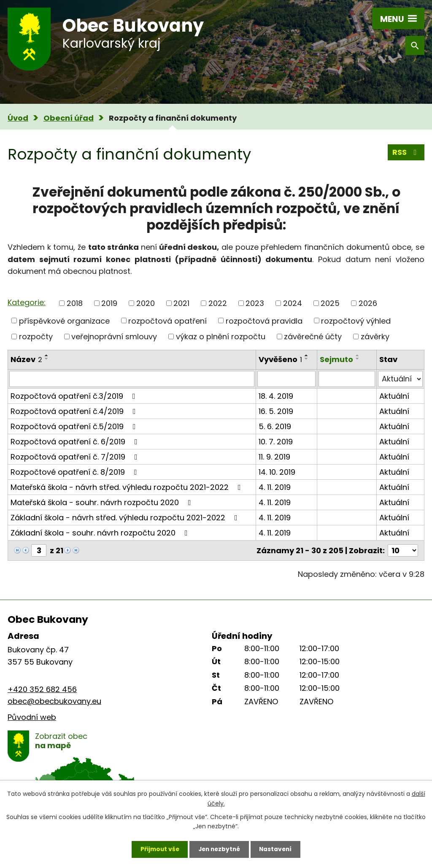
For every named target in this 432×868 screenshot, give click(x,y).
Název (26, 359)
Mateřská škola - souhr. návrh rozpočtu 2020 (103, 502)
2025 (330, 303)
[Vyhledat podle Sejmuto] (347, 379)
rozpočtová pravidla (264, 320)
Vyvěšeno (280, 359)
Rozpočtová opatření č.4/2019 (75, 411)
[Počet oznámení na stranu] (403, 550)
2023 (255, 303)
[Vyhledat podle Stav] (400, 379)
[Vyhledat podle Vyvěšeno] (286, 379)
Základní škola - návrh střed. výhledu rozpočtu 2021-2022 (126, 518)
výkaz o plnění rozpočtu (221, 337)
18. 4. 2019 (276, 396)
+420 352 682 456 (42, 689)
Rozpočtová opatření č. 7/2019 (76, 457)
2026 (368, 303)
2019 (109, 303)
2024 (293, 303)
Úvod (18, 118)
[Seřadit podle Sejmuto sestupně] (358, 359)
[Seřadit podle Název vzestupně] (47, 355)
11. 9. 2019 (274, 457)
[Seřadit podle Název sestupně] (47, 359)
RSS (406, 153)
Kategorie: (27, 302)
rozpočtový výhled (356, 320)
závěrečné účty (313, 337)
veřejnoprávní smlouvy (114, 337)
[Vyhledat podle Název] (132, 379)
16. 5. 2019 (276, 411)
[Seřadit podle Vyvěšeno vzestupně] (307, 355)
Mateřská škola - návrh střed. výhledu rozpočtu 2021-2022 (127, 487)
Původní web (32, 717)
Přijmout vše (158, 849)
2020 (146, 303)
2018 (75, 303)
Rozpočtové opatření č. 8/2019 (76, 472)
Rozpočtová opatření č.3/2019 (75, 396)
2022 (218, 303)
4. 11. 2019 (275, 487)
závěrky (375, 337)
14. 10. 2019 (277, 472)
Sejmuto (336, 359)
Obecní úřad (69, 118)
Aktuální (394, 396)
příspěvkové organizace (64, 320)
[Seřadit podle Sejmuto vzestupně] (358, 355)
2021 (181, 303)
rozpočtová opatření (167, 320)
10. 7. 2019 (276, 442)
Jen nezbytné (219, 849)
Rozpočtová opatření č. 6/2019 (76, 442)
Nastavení (278, 849)
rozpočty (36, 337)
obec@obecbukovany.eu (54, 701)
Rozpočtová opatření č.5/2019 (75, 426)
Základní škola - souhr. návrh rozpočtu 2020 (101, 533)
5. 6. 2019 (275, 426)
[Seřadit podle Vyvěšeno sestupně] (307, 359)
